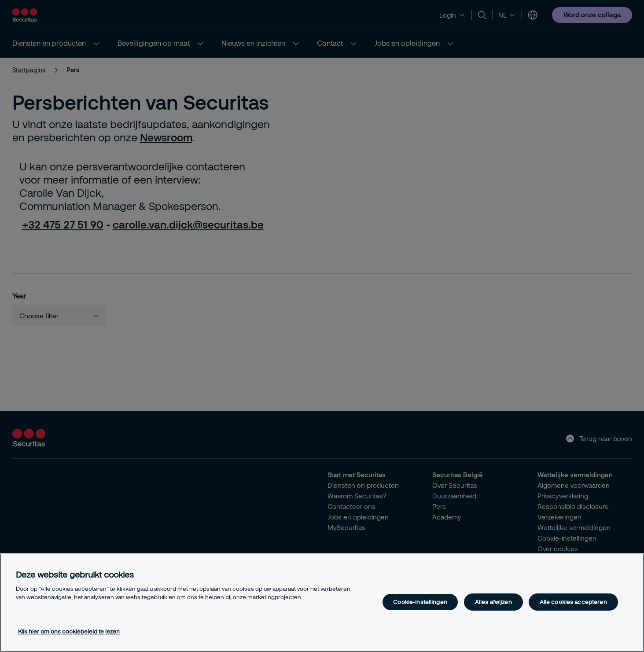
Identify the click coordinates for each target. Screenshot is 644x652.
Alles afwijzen (493, 602)
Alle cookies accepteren (573, 602)
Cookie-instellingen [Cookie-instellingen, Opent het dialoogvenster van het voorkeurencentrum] (420, 602)
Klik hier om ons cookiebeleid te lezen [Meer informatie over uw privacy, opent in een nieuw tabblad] (69, 631)
